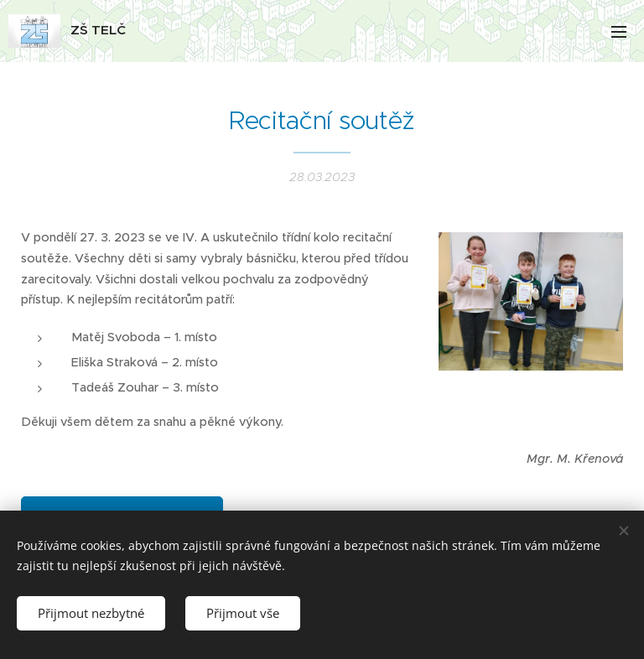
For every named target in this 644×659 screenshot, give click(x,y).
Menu (619, 32)
